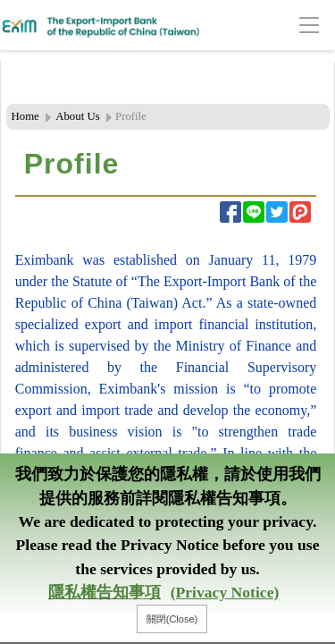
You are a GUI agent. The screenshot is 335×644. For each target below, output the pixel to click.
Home (25, 116)
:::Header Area (39, 71)
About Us (77, 116)
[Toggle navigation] (281, 25)
